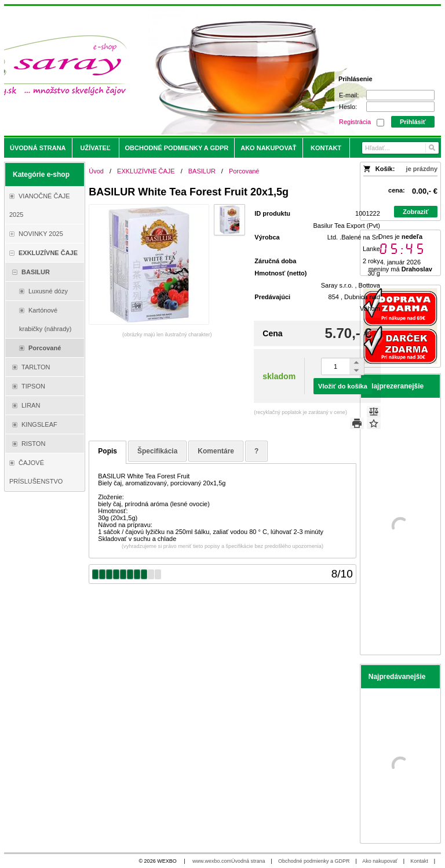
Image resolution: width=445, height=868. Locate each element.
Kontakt (419, 861)
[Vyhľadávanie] (400, 148)
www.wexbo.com (212, 861)
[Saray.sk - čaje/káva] (169, 71)
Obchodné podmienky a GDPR (314, 861)
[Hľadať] (431, 148)
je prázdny (422, 169)
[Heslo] (400, 107)
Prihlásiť (413, 122)
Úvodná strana (248, 861)
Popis (107, 451)
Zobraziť (415, 212)
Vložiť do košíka (343, 386)
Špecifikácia (157, 451)
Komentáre (216, 451)
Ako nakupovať (380, 861)
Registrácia (355, 122)
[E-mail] (400, 95)
